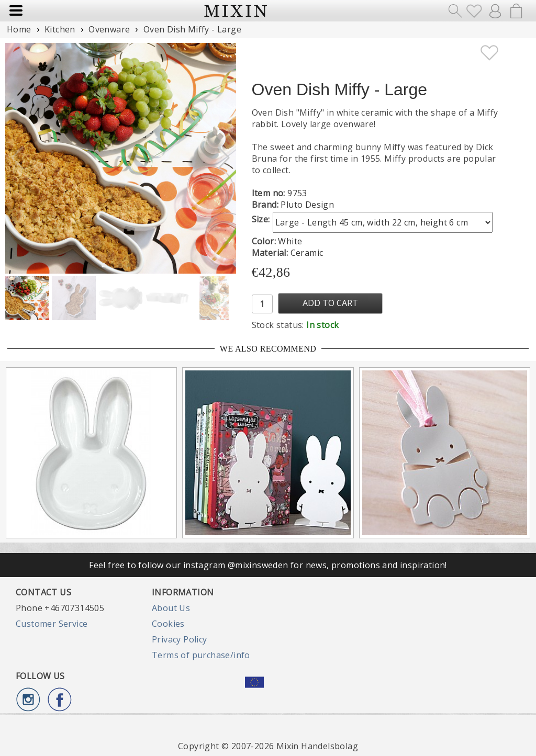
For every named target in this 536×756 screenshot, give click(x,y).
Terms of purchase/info (201, 655)
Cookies (168, 624)
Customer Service (52, 624)
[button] (224, 158)
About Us (171, 608)
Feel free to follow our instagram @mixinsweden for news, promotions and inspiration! (268, 565)
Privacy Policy (180, 639)
